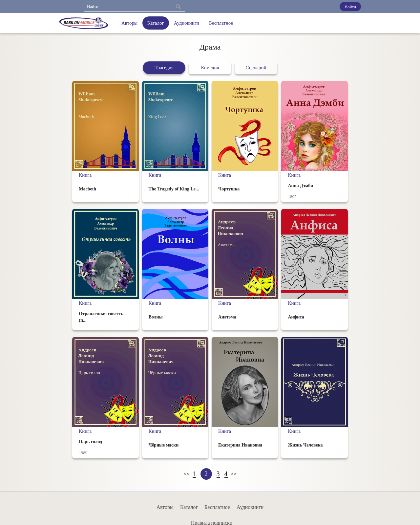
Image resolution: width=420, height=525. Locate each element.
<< (186, 474)
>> (234, 474)
